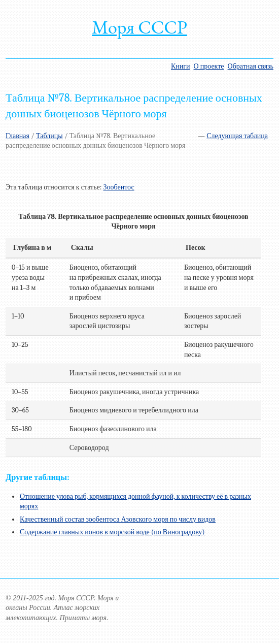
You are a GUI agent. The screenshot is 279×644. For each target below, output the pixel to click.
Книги (181, 66)
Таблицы (49, 136)
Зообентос (118, 187)
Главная (18, 136)
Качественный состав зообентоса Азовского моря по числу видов (118, 519)
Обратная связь (251, 66)
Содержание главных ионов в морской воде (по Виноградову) (112, 532)
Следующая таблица (237, 136)
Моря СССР (139, 27)
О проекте (209, 66)
